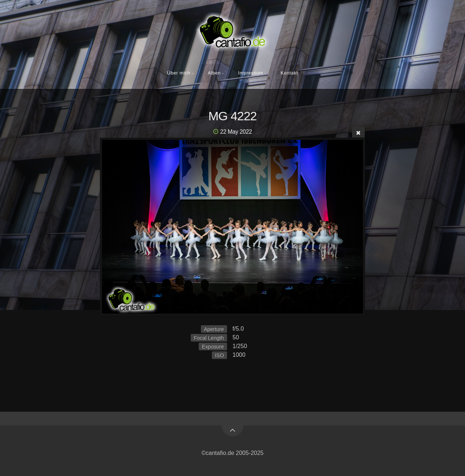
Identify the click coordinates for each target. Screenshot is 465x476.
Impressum (250, 73)
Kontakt (289, 73)
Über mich (179, 73)
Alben (214, 73)
